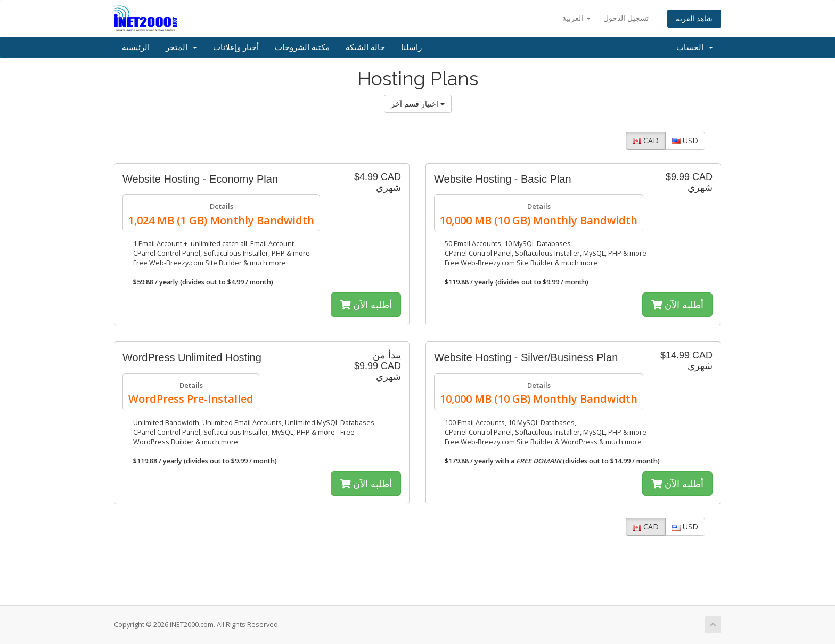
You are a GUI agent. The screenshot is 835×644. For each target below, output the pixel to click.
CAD (646, 140)
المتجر (181, 47)
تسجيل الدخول (626, 18)
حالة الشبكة (365, 47)
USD (685, 140)
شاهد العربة (694, 18)
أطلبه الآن (366, 305)
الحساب (695, 47)
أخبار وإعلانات (236, 47)
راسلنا (411, 47)
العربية (576, 18)
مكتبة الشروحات (302, 47)
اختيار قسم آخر (418, 104)
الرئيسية (136, 47)
